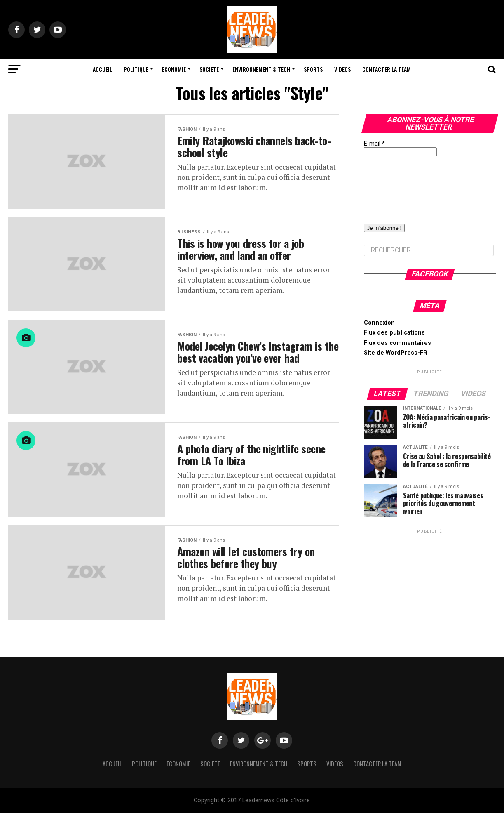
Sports (313, 69)
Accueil (102, 69)
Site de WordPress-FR (396, 353)
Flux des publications (394, 333)
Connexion (379, 323)
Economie (174, 69)
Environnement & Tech (261, 69)
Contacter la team (387, 69)
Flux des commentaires (397, 343)
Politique (136, 69)
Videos (342, 69)
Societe (209, 69)
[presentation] (398, 186)
